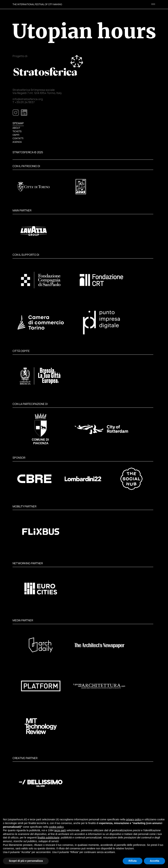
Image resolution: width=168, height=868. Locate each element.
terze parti (60, 830)
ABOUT (16, 128)
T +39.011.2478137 (24, 102)
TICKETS (17, 131)
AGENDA (17, 142)
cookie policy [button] (56, 827)
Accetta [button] (154, 861)
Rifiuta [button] (133, 861)
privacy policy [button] (134, 819)
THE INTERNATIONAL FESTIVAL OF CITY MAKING (37, 4)
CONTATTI (18, 138)
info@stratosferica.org (28, 99)
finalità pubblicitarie (49, 838)
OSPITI (16, 135)
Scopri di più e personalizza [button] (26, 861)
